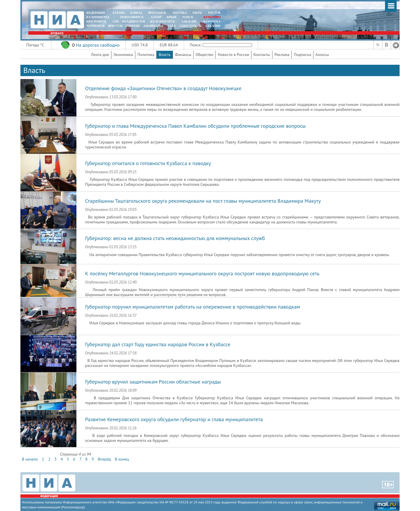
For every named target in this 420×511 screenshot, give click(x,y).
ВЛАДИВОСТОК (134, 21)
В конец (122, 459)
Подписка (302, 55)
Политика (146, 55)
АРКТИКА (180, 13)
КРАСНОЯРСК (96, 21)
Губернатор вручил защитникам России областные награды (153, 382)
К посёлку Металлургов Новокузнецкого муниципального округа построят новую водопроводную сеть (202, 273)
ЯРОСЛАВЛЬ (157, 13)
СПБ (116, 21)
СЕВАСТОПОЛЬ (190, 26)
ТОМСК (189, 17)
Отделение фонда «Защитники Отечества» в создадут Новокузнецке (163, 88)
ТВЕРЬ (197, 13)
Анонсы (322, 55)
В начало (30, 459)
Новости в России (233, 55)
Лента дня (100, 55)
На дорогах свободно (98, 45)
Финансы (183, 55)
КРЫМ (172, 17)
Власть (164, 55)
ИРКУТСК (115, 26)
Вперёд (104, 459)
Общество (205, 55)
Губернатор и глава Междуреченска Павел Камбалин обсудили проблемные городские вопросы (196, 126)
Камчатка (212, 21)
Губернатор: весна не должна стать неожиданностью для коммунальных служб (175, 238)
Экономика (123, 55)
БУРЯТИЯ (133, 26)
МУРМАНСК (96, 26)
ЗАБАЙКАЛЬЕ (154, 26)
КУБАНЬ (119, 13)
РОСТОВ (214, 13)
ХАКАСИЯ (188, 21)
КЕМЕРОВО (212, 17)
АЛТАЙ (156, 17)
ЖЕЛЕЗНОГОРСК (162, 21)
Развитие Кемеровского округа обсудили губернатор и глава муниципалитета (174, 419)
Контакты (262, 55)
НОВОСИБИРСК (132, 17)
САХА (171, 26)
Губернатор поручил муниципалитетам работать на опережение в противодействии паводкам (193, 307)
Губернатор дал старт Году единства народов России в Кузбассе (158, 344)
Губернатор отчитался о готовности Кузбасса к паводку (148, 163)
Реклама (282, 55)
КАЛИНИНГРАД (98, 17)
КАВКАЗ (136, 13)
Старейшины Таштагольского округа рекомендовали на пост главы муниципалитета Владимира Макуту (203, 201)
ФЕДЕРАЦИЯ (96, 13)
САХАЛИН (213, 26)
